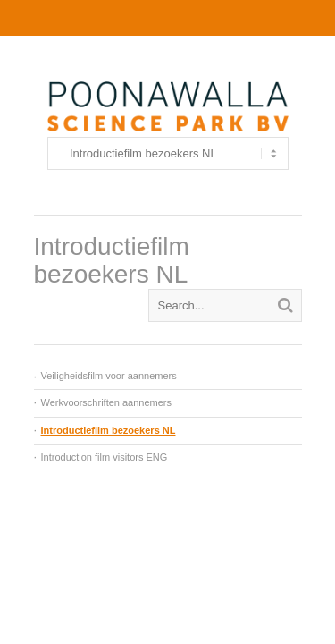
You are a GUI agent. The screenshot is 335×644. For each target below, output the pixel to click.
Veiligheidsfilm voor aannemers (109, 376)
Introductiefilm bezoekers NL (109, 430)
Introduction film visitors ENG (105, 457)
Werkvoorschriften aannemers (107, 402)
